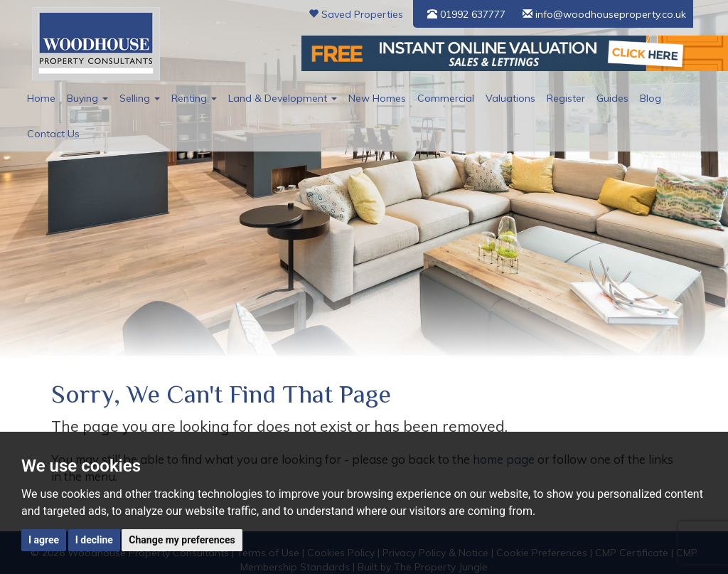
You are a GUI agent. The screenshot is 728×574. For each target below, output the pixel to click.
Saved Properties (356, 14)
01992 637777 (466, 14)
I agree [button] (44, 540)
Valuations (510, 98)
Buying (87, 98)
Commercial (446, 98)
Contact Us (53, 134)
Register (566, 98)
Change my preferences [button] (182, 540)
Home (41, 98)
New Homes (377, 98)
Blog (651, 98)
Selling (140, 98)
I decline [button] (94, 540)
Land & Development (283, 98)
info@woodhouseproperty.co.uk (604, 14)
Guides (612, 98)
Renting (194, 98)
